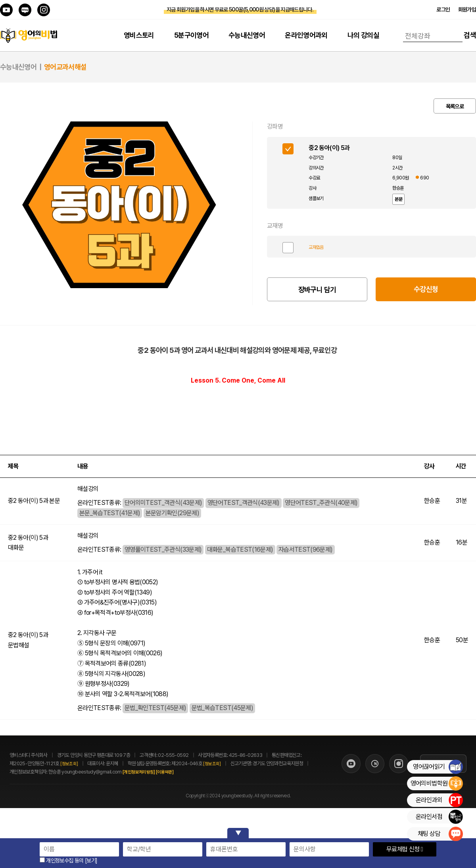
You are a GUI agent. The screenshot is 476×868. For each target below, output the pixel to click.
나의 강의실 (363, 35)
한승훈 (398, 188)
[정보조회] (69, 764)
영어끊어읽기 (438, 767)
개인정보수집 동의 (62, 860)
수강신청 (426, 289)
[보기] (91, 860)
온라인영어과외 (306, 35)
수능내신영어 (247, 35)
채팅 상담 (440, 834)
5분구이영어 (191, 35)
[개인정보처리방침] (148, 772)
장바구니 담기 (317, 290)
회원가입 (467, 10)
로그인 (443, 10)
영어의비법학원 (437, 783)
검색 (470, 35)
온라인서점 (439, 817)
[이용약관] (173, 772)
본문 (398, 199)
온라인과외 (439, 800)
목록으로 (455, 106)
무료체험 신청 (405, 849)
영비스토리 (139, 35)
